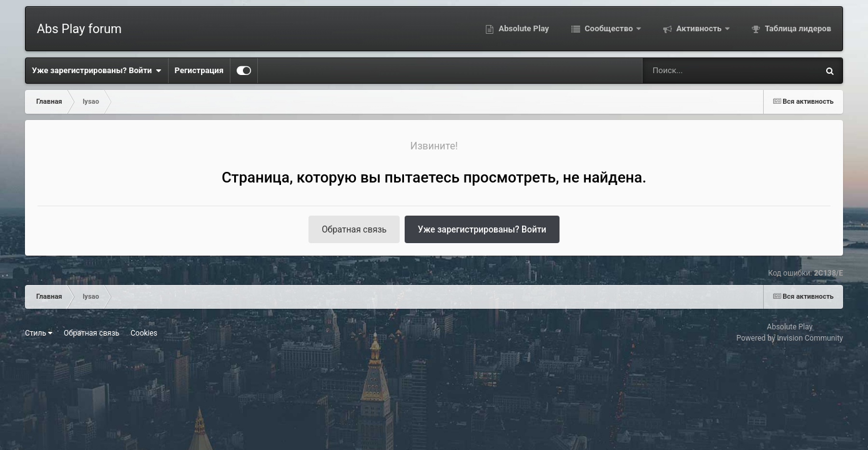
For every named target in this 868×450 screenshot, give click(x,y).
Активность (699, 28)
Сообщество (609, 28)
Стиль (39, 333)
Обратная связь (354, 229)
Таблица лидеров (797, 28)
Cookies (144, 333)
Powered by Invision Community (790, 338)
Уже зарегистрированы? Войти (97, 71)
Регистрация (199, 70)
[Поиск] (703, 71)
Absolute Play (523, 28)
